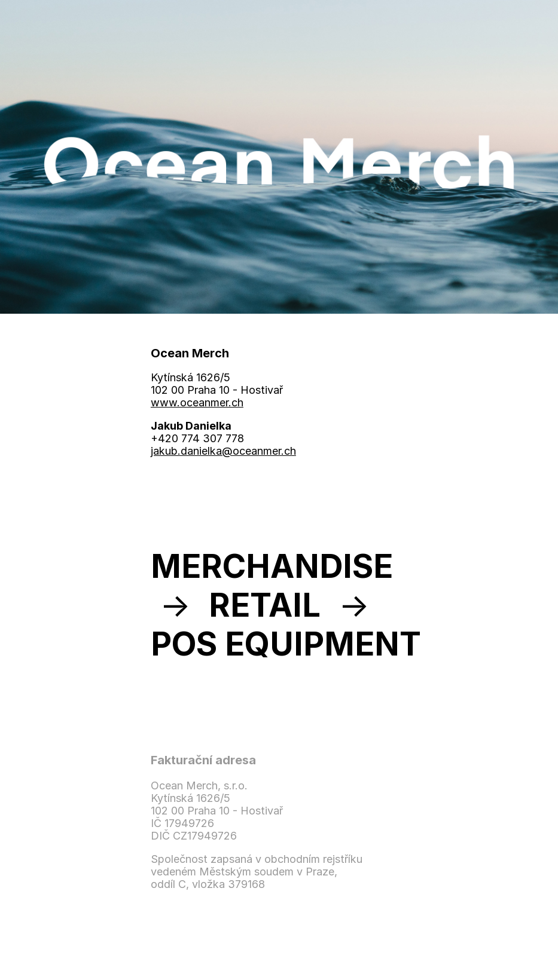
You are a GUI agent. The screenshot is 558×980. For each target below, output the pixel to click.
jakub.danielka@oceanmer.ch (223, 451)
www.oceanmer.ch (197, 402)
